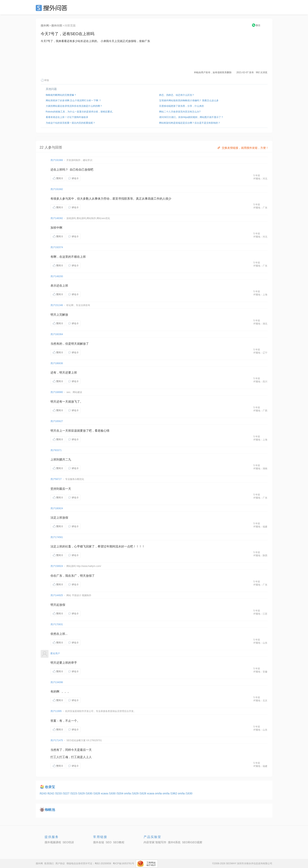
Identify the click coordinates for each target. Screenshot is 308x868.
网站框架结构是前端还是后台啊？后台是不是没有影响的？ (190, 123)
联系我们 (49, 863)
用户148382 (57, 218)
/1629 (82, 793)
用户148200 (57, 276)
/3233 (59, 793)
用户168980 (57, 392)
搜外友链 (99, 842)
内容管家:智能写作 (155, 842)
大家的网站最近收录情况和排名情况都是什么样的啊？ (74, 106)
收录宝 (50, 787)
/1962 (174, 793)
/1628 (97, 793)
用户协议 (60, 863)
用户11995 (56, 711)
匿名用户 (55, 653)
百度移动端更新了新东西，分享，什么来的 (181, 106)
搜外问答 (57, 26)
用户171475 (57, 740)
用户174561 (57, 537)
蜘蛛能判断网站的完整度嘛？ (61, 95)
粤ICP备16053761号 (123, 863)
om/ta (128, 793)
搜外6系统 (174, 842)
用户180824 (57, 508)
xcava (105, 793)
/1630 (89, 793)
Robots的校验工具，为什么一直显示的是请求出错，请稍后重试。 (80, 112)
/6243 (44, 793)
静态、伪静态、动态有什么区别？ (177, 95)
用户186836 (57, 363)
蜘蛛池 (50, 810)
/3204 (120, 793)
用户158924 (57, 566)
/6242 (51, 793)
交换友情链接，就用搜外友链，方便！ (243, 148)
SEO (52, 8)
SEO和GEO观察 (192, 842)
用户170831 (57, 624)
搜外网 (45, 26)
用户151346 (57, 305)
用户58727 (56, 479)
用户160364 (57, 334)
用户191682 (57, 189)
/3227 (66, 793)
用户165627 (57, 421)
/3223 (74, 793)
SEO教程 (119, 842)
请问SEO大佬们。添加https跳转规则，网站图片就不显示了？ (191, 117)
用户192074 (57, 247)
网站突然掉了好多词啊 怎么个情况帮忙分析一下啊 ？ (74, 101)
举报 (45, 80)
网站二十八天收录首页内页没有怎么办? (180, 112)
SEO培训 (68, 842)
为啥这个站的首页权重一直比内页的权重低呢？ (71, 123)
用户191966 (57, 160)
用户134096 (57, 682)
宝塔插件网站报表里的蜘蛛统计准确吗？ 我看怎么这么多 (189, 101)
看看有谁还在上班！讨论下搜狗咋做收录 (67, 117)
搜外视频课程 (53, 842)
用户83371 (56, 450)
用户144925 (57, 595)
